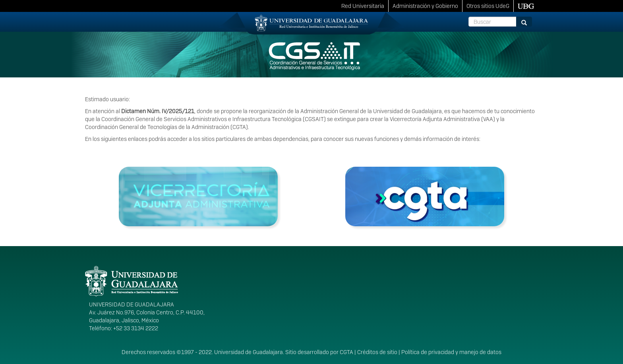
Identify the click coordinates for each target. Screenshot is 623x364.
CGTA (346, 352)
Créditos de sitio (377, 352)
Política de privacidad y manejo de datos (451, 352)
